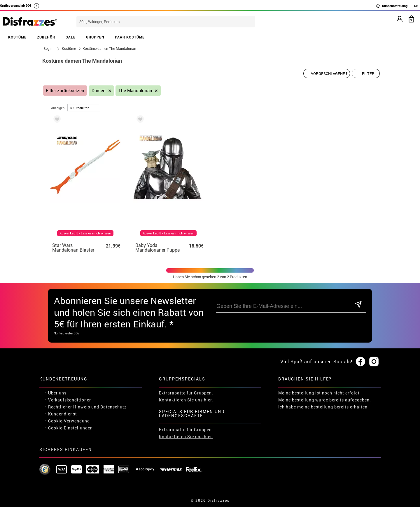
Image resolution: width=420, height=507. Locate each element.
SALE (71, 37)
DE (416, 6)
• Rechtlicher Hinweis (68, 407)
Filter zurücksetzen (65, 91)
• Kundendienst (61, 414)
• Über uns (56, 393)
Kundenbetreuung (392, 6)
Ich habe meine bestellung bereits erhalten (323, 407)
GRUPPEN (95, 37)
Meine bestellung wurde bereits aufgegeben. (325, 400)
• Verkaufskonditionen (69, 400)
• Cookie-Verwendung (68, 421)
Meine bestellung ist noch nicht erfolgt (319, 393)
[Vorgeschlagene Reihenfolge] (327, 73)
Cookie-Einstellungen (70, 428)
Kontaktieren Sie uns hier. (186, 400)
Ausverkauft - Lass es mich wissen (85, 233)
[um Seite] (84, 108)
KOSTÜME (17, 37)
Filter (368, 73)
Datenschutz (113, 407)
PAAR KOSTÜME (130, 37)
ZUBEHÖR (46, 37)
